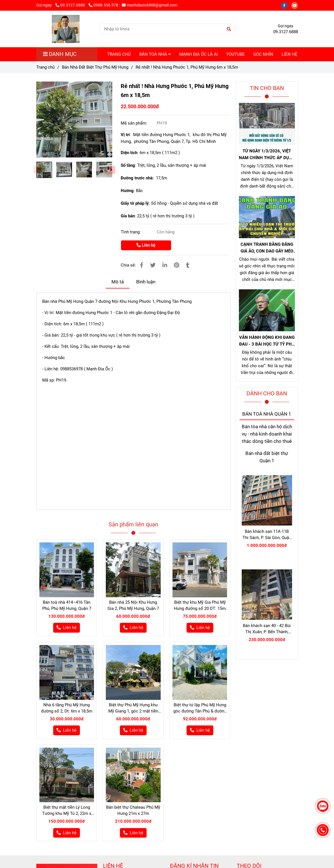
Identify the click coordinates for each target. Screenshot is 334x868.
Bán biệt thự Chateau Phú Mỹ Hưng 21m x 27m (133, 810)
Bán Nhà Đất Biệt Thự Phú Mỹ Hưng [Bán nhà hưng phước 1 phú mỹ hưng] (95, 67)
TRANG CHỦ (119, 54)
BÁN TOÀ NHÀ (155, 54)
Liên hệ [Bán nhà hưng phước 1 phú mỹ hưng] (146, 245)
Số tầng (128, 165)
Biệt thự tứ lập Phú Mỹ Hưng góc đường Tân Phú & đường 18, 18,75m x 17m (200, 708)
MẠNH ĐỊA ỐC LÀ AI (199, 54)
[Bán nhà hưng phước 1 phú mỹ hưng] (74, 120)
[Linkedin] (165, 265)
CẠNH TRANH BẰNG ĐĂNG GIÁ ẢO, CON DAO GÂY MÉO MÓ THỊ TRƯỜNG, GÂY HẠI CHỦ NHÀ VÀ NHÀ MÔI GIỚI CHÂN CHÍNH (267, 248)
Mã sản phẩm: (135, 123)
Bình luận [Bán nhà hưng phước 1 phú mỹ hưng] (146, 282)
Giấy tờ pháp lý (135, 203)
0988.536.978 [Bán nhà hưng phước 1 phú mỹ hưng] (103, 5)
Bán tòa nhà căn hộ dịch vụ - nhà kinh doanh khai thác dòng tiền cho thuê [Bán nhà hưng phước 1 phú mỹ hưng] (267, 434)
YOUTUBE (236, 54)
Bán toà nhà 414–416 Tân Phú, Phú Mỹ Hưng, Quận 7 (67, 605)
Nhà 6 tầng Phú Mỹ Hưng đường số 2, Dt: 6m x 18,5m (67, 708)
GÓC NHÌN (263, 54)
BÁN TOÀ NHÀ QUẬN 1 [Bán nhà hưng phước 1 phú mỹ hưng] (267, 414)
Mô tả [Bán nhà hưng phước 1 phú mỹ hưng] (118, 282)
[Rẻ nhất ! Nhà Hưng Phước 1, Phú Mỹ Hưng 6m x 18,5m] (66, 29)
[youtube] (296, 5)
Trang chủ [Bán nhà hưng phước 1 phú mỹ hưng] (45, 67)
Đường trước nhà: (138, 178)
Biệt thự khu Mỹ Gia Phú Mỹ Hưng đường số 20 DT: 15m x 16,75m (200, 606)
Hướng (127, 191)
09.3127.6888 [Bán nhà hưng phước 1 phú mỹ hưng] (71, 5)
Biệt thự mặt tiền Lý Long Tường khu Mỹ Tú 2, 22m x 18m (67, 811)
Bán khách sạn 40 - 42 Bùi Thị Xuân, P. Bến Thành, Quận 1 (267, 629)
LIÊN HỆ (290, 54)
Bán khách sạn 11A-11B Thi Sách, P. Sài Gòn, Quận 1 (267, 535)
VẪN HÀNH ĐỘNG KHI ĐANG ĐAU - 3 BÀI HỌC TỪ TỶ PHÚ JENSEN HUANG (267, 341)
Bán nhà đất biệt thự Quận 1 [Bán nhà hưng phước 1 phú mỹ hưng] (267, 457)
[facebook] (286, 5)
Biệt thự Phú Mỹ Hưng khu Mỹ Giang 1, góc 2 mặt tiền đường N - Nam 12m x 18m (133, 708)
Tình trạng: (131, 232)
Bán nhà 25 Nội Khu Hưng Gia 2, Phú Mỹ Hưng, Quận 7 (133, 605)
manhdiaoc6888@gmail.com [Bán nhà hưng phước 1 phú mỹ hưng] (150, 5)
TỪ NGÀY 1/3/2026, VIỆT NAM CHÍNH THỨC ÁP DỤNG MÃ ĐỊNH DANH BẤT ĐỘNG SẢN (267, 155)
